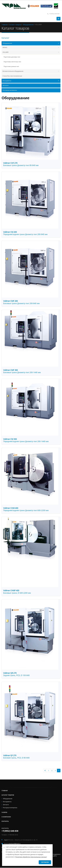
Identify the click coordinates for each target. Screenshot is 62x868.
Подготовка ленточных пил (12, 62)
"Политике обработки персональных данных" (31, 857)
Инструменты (7, 81)
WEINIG (5, 47)
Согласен (45, 862)
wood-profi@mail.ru (14, 844)
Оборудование (7, 43)
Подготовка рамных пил (11, 66)
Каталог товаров (8, 795)
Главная (5, 791)
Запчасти (6, 85)
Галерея (4, 813)
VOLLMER (6, 52)
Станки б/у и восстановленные (12, 76)
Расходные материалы (10, 90)
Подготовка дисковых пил (12, 57)
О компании (6, 817)
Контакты (5, 822)
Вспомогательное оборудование (13, 71)
